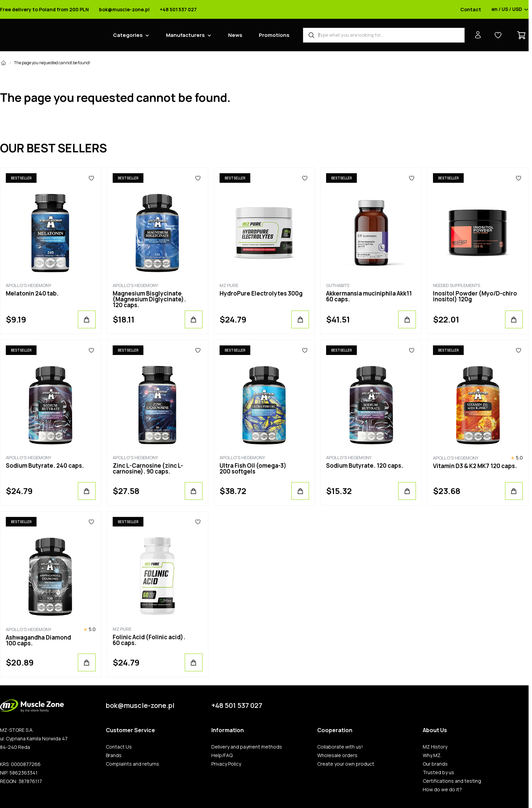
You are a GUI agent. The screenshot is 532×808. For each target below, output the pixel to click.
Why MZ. (432, 755)
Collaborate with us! (340, 747)
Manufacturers (185, 35)
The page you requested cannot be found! (52, 63)
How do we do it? (442, 790)
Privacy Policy (226, 764)
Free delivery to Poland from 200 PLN (44, 10)
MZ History (435, 747)
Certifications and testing (452, 781)
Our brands (435, 764)
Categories (128, 35)
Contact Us (119, 747)
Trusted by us (438, 772)
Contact (471, 10)
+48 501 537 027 (178, 10)
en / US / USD (510, 10)
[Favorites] (91, 178)
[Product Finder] (384, 35)
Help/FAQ (222, 755)
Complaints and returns (132, 764)
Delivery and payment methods (247, 747)
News (235, 35)
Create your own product (346, 764)
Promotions (274, 35)
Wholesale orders (337, 755)
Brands (114, 755)
